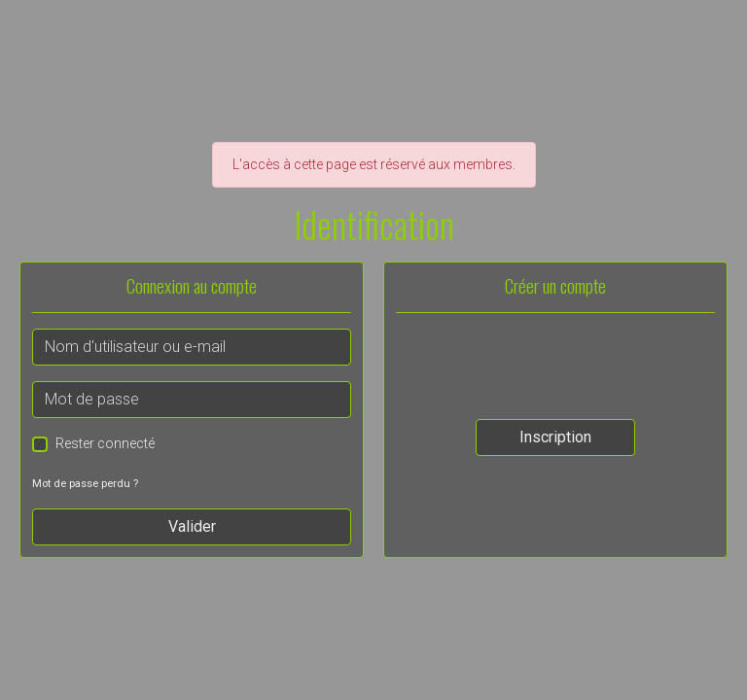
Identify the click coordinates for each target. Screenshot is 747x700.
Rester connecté (105, 443)
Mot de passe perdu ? (85, 484)
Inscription (555, 437)
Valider (192, 526)
